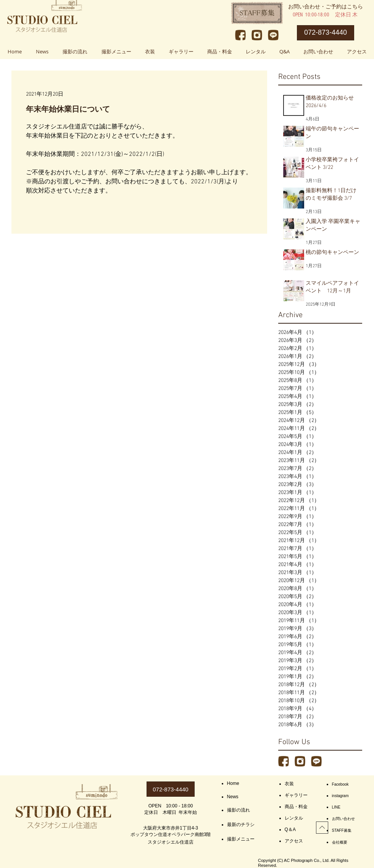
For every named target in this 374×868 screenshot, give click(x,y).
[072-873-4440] (326, 33)
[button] (116, 51)
